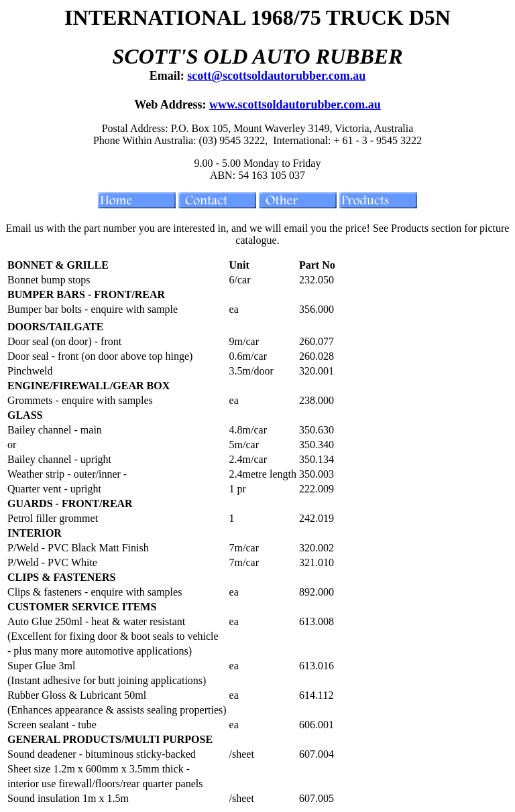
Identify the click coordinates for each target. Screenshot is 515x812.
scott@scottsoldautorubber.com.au (276, 76)
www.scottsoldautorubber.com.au (295, 105)
